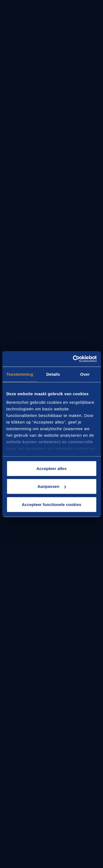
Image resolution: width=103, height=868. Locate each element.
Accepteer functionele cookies (51, 504)
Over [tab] (85, 374)
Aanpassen (52, 486)
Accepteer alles (51, 468)
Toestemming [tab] (20, 374)
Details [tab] (53, 374)
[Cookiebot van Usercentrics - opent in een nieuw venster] (73, 359)
